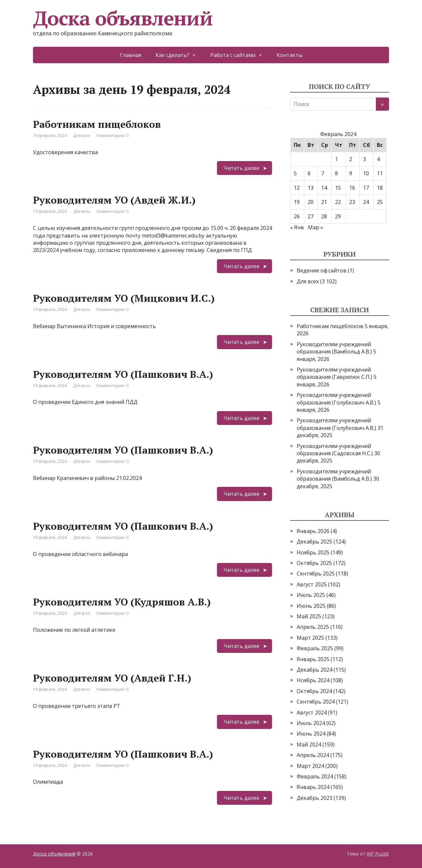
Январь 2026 (313, 531)
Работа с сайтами (233, 55)
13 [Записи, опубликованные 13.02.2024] (311, 188)
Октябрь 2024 (314, 691)
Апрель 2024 (313, 755)
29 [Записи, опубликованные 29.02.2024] (338, 216)
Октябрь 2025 (314, 563)
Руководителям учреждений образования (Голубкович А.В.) (336, 399)
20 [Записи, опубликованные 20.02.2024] (311, 202)
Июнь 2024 (311, 734)
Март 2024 (310, 766)
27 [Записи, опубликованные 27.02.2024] (311, 216)
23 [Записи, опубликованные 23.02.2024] (352, 202)
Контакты (289, 55)
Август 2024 (312, 713)
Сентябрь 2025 (316, 574)
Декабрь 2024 (315, 670)
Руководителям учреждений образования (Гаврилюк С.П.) (334, 373)
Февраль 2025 (315, 648)
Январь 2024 (313, 787)
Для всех (82, 136)
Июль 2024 (311, 723)
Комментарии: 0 (113, 136)
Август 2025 (312, 584)
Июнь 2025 (311, 606)
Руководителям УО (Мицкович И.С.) (124, 298)
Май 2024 (309, 744)
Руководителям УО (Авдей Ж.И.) (114, 200)
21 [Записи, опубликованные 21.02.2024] (324, 202)
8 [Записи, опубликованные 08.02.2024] (336, 173)
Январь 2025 (313, 659)
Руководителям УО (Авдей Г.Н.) (112, 678)
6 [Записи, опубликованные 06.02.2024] (309, 173)
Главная (131, 55)
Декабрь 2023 (315, 798)
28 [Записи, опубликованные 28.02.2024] (324, 216)
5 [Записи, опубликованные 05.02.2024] (295, 173)
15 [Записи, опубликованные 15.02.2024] (338, 188)
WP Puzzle (378, 854)
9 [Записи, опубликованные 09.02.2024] (351, 173)
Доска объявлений (123, 18)
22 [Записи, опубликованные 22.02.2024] (338, 202)
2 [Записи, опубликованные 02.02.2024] (351, 159)
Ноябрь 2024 (313, 680)
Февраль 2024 (315, 776)
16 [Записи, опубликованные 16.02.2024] (352, 188)
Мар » (316, 227)
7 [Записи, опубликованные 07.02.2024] (323, 173)
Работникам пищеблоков (97, 124)
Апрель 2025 (313, 627)
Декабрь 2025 (315, 542)
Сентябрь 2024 (316, 702)
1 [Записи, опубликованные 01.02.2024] (336, 159)
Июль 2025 (311, 595)
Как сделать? (172, 55)
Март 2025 (310, 638)
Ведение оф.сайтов (322, 270)
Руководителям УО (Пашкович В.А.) (123, 374)
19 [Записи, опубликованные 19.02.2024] (297, 202)
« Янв (297, 227)
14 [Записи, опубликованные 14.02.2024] (324, 188)
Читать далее (241, 168)
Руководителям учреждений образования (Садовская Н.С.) (335, 450)
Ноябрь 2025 (313, 552)
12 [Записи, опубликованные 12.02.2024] (297, 188)
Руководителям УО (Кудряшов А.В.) (122, 602)
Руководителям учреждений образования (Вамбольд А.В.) (334, 348)
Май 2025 (309, 616)
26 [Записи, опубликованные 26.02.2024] (297, 216)
